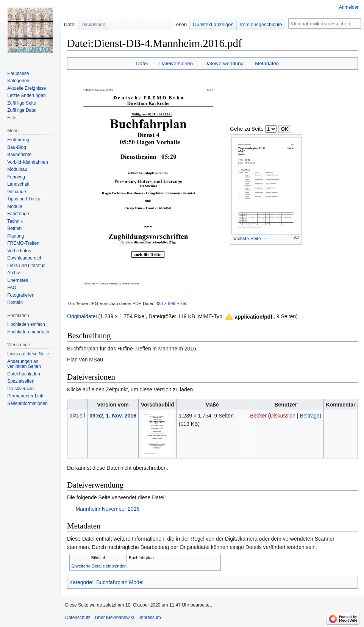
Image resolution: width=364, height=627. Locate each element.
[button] (248, 317)
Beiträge (310, 416)
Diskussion (283, 416)
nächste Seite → (250, 239)
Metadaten (267, 63)
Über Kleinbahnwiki (115, 618)
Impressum (149, 618)
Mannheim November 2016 (107, 509)
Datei (142, 63)
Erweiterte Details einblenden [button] (99, 566)
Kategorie (81, 582)
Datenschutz (78, 618)
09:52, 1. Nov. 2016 (113, 416)
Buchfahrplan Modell (120, 582)
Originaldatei (82, 316)
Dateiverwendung (224, 63)
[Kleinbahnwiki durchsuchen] (325, 23)
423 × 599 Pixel (171, 303)
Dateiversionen (176, 63)
